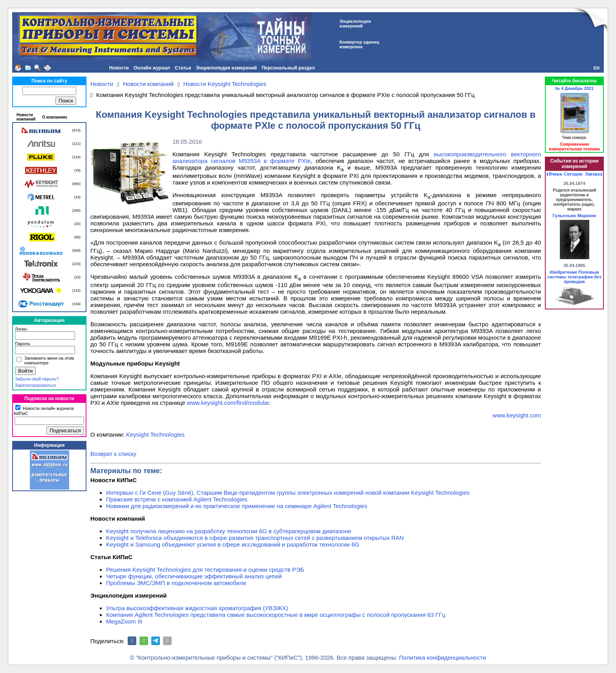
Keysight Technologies (155, 434)
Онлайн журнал (152, 68)
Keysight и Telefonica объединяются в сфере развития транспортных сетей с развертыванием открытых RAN (255, 538)
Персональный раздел (288, 68)
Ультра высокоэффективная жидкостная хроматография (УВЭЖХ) (197, 608)
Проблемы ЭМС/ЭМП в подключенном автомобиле (176, 583)
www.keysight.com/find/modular (228, 403)
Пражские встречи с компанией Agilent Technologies (177, 499)
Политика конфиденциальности (443, 657)
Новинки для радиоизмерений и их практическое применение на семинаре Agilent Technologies (237, 506)
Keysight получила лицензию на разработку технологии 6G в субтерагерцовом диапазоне (229, 531)
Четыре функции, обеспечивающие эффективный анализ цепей (194, 576)
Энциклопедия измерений (226, 68)
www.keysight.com (517, 415)
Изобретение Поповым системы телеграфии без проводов (574, 277)
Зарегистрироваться (35, 385)
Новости (119, 68)
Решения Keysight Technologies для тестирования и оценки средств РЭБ (205, 570)
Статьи (183, 68)
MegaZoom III (124, 621)
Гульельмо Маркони (575, 216)
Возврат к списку (113, 454)
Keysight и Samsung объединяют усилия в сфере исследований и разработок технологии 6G (233, 544)
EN (597, 68)
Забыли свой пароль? (37, 379)
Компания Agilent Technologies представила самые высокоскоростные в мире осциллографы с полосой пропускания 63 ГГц (276, 615)
